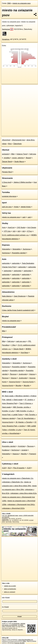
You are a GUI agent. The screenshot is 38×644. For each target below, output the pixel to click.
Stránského (6, 249)
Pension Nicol (7, 172)
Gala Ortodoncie (20, 296)
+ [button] (5, 88)
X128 (4, 468)
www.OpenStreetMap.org (26, 640)
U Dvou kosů (7, 182)
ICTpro (30, 231)
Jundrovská (23, 374)
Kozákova (6, 450)
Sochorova (8, 29)
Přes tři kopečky (19, 468)
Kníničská (21, 446)
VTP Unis (7, 231)
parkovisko (6, 263)
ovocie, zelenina (18, 158)
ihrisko (16, 207)
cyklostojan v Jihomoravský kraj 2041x (21, 505)
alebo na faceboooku (10, 589)
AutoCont (11, 228)
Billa (13, 154)
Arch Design (32, 228)
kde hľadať (6, 598)
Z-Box (14, 345)
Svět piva (33, 154)
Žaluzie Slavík (7, 162)
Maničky (24, 454)
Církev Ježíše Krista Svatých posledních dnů (18, 310)
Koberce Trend (22, 154)
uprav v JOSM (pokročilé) (26, 515)
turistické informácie (9, 196)
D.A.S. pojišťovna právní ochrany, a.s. (16, 235)
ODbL (24, 641)
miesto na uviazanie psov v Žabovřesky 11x (18, 478)
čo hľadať (5, 607)
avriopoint (5, 154)
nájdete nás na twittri (10, 586)
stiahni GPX (5, 520)
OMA (9, 3)
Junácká (24, 450)
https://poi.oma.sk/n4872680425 (10, 134)
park (24, 217)
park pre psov (7, 207)
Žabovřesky (18, 144)
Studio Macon (19, 162)
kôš (14, 231)
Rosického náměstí (19, 253)
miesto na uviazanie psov (22, 3)
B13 (9, 468)
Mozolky (18, 386)
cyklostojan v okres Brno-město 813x (23, 493)
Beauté (28, 158)
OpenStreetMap (16, 133)
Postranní (33, 454)
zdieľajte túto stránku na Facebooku (14, 624)
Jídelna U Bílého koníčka (22, 182)
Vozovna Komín (15, 382)
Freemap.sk (27, 133)
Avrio (4, 228)
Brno (10, 144)
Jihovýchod (6, 140)
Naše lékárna (7, 296)
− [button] (5, 92)
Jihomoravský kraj (18, 140)
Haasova (16, 454)
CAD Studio (21, 228)
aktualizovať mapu (13, 515)
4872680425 (6, 517)
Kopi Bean (24, 353)
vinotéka (7, 158)
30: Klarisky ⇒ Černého (24, 422)
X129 (29, 468)
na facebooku (16, 624)
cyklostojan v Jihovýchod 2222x (13, 508)
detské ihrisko (26, 207)
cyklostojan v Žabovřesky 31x (13, 482)
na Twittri (21, 625)
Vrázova (32, 374)
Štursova (13, 374)
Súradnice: (6, 39)
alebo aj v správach (10, 592)
